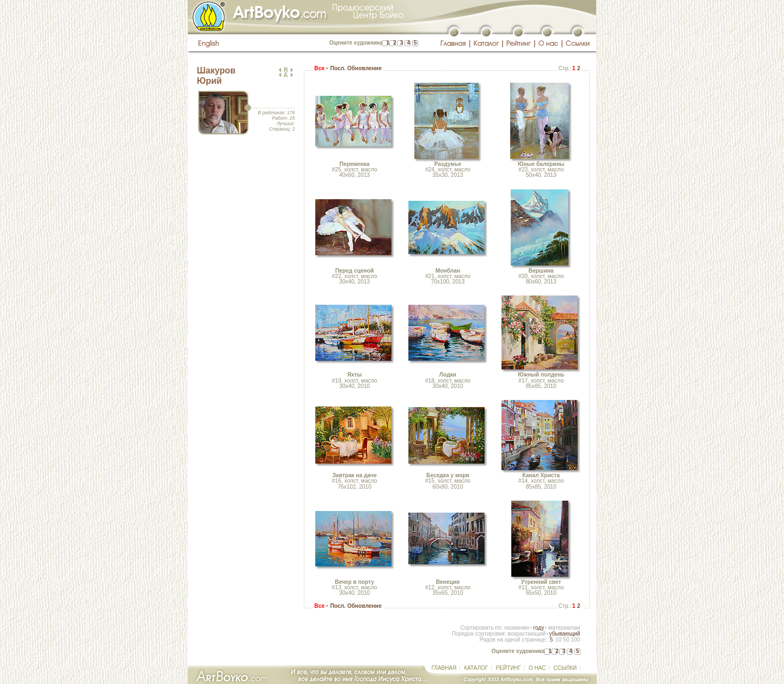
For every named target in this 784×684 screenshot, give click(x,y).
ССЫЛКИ (565, 668)
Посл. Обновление (356, 68)
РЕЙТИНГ (509, 668)
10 (558, 640)
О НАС (537, 668)
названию (517, 628)
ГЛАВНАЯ (444, 668)
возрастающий (526, 634)
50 (566, 640)
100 (575, 640)
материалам (564, 628)
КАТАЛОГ (476, 668)
